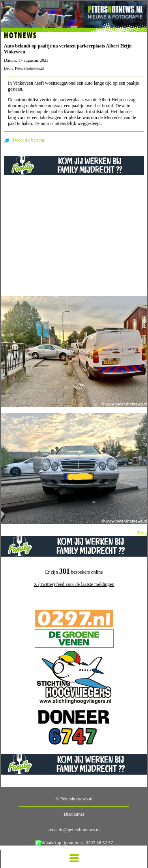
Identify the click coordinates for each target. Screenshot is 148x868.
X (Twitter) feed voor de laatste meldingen (74, 584)
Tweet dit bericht (28, 140)
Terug (142, 533)
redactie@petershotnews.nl (74, 830)
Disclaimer (74, 814)
